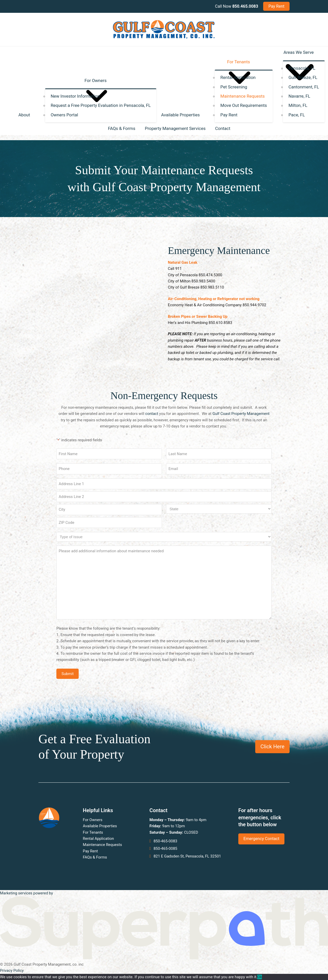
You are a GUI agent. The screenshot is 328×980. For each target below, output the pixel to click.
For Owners (93, 820)
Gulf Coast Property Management (241, 414)
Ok (260, 977)
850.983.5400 (203, 281)
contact (152, 414)
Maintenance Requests (102, 845)
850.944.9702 (254, 305)
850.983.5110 (212, 287)
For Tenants (93, 832)
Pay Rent (90, 851)
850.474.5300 (210, 275)
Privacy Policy (12, 971)
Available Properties (100, 826)
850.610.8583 (220, 323)
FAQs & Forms (95, 857)
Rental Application (98, 839)
